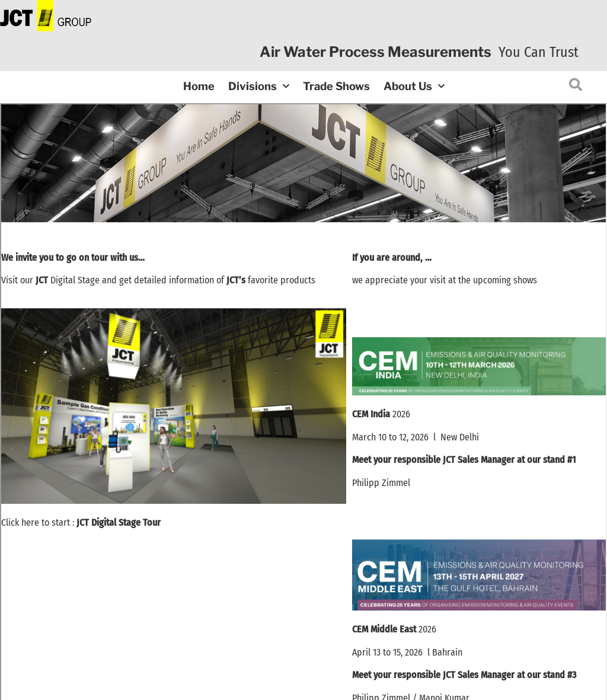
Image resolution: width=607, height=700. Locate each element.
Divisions (259, 87)
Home (199, 86)
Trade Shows (336, 86)
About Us (414, 87)
